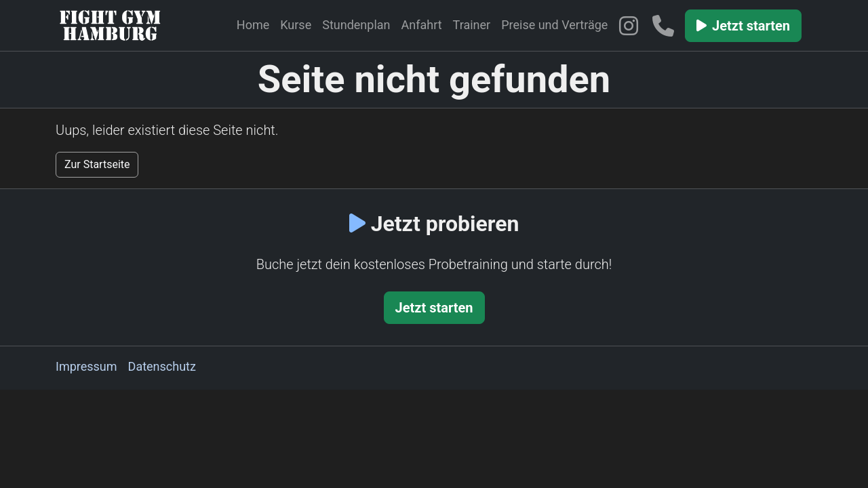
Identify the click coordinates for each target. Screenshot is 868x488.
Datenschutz (162, 366)
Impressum (86, 366)
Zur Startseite (97, 164)
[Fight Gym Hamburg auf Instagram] (631, 26)
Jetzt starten (743, 26)
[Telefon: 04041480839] (667, 26)
